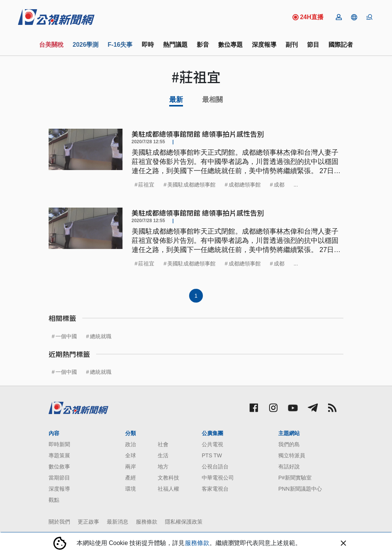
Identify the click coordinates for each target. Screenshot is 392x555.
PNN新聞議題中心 (300, 489)
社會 (163, 444)
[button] (354, 17)
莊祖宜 (146, 185)
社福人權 (168, 489)
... (296, 185)
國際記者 (341, 45)
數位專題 (230, 45)
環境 (131, 489)
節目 (313, 45)
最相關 (212, 100)
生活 (163, 455)
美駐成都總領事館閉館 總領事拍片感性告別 (198, 134)
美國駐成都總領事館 (191, 185)
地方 (163, 467)
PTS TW (212, 455)
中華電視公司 (218, 478)
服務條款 (147, 522)
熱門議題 (175, 45)
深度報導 (264, 45)
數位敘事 (59, 467)
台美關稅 (51, 45)
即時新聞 (59, 444)
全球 (131, 455)
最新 (176, 100)
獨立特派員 (292, 455)
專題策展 (59, 455)
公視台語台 (215, 467)
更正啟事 (88, 522)
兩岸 (131, 467)
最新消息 (118, 522)
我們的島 (289, 444)
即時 (148, 45)
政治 (131, 444)
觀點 (54, 500)
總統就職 (101, 336)
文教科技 (168, 478)
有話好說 (289, 467)
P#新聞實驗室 (295, 478)
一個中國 (66, 336)
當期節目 (59, 478)
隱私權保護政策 (184, 522)
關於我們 (59, 522)
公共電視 (212, 444)
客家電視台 (215, 489)
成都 (279, 185)
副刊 (292, 45)
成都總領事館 (245, 185)
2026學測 (86, 45)
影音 (203, 45)
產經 (131, 478)
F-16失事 (120, 45)
